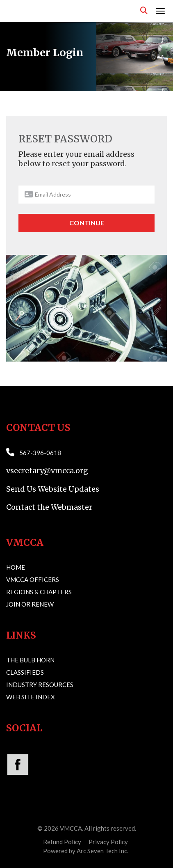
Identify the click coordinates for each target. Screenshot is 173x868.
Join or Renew (30, 604)
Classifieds (25, 672)
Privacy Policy (108, 842)
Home (16, 567)
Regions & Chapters (39, 592)
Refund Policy (62, 842)
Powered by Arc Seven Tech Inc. (86, 851)
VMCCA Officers (33, 579)
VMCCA (71, 828)
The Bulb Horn (30, 660)
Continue (87, 223)
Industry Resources (40, 685)
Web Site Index (31, 697)
